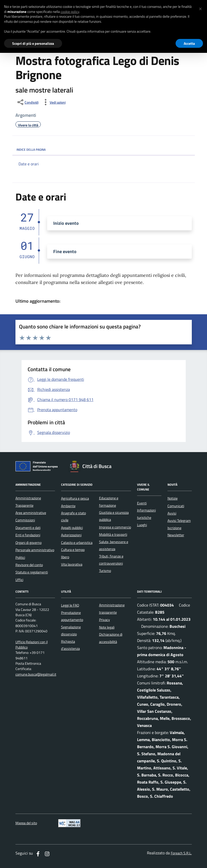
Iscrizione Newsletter (176, 531)
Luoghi (142, 525)
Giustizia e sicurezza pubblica (114, 516)
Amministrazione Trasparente (28, 502)
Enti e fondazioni (28, 535)
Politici (20, 558)
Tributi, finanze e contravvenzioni (111, 560)
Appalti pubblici (72, 528)
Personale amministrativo (35, 550)
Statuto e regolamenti (32, 572)
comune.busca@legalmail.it (36, 674)
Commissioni (25, 520)
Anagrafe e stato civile (73, 517)
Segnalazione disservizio (71, 631)
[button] (200, 8)
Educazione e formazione (109, 502)
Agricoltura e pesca (75, 498)
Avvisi (172, 513)
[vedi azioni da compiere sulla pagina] (54, 102)
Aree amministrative (31, 513)
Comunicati (176, 506)
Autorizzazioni (71, 535)
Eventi (142, 503)
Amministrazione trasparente (112, 609)
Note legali (107, 627)
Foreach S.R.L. (181, 853)
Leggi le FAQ (70, 605)
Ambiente (68, 506)
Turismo (105, 571)
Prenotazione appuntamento (72, 616)
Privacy (105, 620)
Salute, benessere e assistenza (114, 545)
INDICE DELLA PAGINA (104, 150)
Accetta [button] (189, 43)
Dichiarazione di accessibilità (111, 638)
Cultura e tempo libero (73, 553)
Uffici (19, 580)
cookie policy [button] (70, 12)
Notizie (173, 498)
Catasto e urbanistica (77, 543)
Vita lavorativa (72, 564)
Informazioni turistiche (146, 514)
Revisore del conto (29, 565)
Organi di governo (29, 543)
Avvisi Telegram (179, 521)
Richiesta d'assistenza (70, 645)
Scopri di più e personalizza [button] (33, 43)
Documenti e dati (28, 528)
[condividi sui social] (27, 102)
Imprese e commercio (115, 527)
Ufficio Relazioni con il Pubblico (32, 645)
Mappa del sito (26, 823)
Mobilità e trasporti (113, 535)
